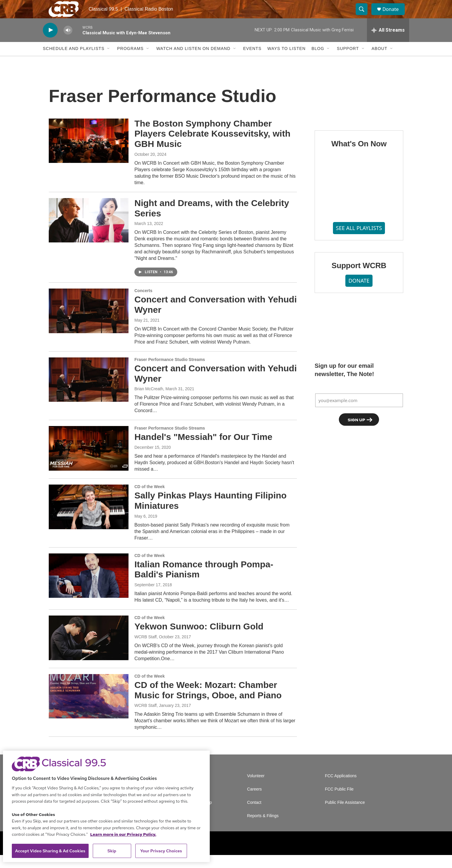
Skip (112, 851)
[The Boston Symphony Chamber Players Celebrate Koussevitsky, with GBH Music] (89, 153)
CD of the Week (149, 499)
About (379, 61)
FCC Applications (341, 789)
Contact (254, 816)
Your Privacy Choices (161, 851)
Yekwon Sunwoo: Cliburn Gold (199, 639)
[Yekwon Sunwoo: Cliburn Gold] (89, 650)
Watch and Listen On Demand (193, 61)
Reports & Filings (263, 829)
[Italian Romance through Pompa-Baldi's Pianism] (89, 588)
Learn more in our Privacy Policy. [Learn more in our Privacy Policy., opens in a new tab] (123, 834)
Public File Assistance (345, 816)
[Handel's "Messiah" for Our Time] (89, 461)
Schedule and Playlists (74, 61)
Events (252, 61)
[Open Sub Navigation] (109, 61)
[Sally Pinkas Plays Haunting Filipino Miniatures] (89, 519)
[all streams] (388, 43)
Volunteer (256, 789)
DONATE (359, 293)
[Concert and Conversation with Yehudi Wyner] (89, 324)
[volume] (68, 43)
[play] (50, 43)
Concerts (143, 304)
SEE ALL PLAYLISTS (359, 241)
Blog (318, 61)
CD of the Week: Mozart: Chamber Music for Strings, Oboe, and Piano (208, 703)
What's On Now (359, 156)
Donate (394, 16)
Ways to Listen (286, 61)
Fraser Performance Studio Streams (170, 372)
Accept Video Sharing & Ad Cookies (50, 851)
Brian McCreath (149, 402)
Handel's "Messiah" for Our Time (203, 450)
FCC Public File (339, 802)
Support (348, 61)
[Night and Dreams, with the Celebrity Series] (89, 233)
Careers (254, 802)
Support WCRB (359, 278)
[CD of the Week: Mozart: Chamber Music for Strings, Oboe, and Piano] (89, 709)
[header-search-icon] (364, 16)
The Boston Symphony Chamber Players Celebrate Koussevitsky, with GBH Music (212, 146)
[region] (106, 806)
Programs (130, 61)
